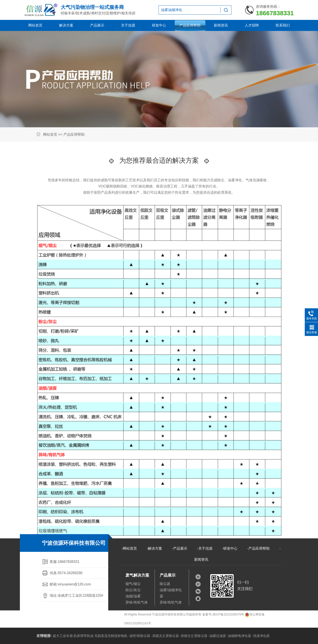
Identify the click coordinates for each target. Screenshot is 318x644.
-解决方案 (154, 548)
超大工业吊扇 (63, 636)
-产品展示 (179, 548)
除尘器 (165, 584)
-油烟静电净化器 (239, 636)
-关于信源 (205, 548)
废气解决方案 (137, 575)
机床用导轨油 (83, 636)
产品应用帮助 (190, 25)
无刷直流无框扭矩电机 (111, 636)
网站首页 (35, 25)
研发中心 (159, 25)
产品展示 (97, 25)
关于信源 (128, 25)
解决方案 (66, 25)
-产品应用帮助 (258, 548)
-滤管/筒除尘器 (139, 636)
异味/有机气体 (136, 602)
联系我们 (283, 25)
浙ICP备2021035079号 (228, 614)
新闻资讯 (221, 25)
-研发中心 (230, 548)
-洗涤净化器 (261, 636)
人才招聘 (252, 25)
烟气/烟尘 (133, 584)
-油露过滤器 (217, 636)
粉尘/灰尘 (133, 590)
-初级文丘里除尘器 (194, 636)
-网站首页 (129, 548)
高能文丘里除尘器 (166, 636)
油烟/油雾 (133, 596)
